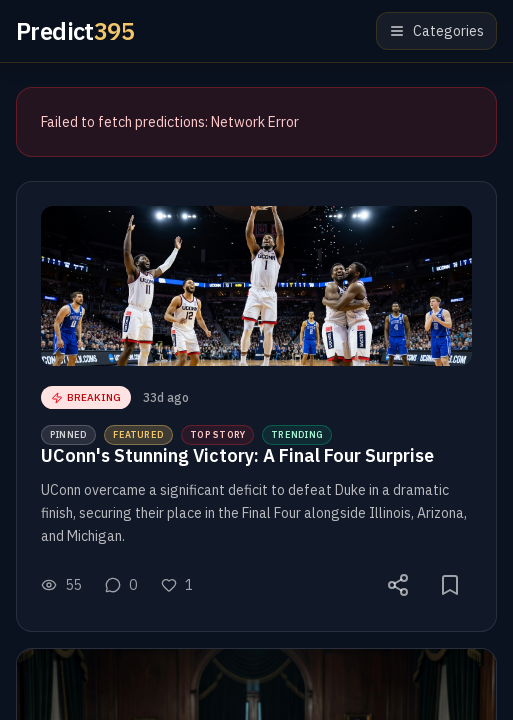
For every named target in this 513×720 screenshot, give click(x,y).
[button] (256, 406)
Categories (436, 31)
